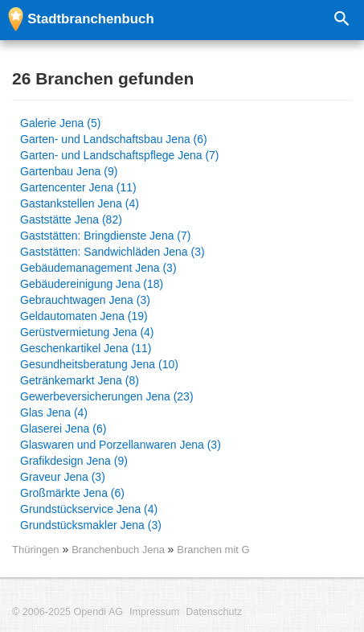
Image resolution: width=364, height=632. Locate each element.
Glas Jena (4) (54, 412)
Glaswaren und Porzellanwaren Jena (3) (121, 445)
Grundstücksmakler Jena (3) (91, 525)
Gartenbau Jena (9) (69, 171)
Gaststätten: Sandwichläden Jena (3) (112, 252)
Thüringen (36, 550)
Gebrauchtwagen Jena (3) (85, 300)
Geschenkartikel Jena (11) (86, 348)
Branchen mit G (213, 550)
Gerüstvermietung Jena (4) (87, 332)
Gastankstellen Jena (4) (80, 203)
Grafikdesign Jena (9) (74, 461)
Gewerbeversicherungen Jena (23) (107, 396)
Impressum (154, 612)
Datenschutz (214, 612)
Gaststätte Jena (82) (71, 220)
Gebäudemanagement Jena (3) (98, 268)
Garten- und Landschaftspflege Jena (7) (120, 155)
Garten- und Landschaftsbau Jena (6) (114, 139)
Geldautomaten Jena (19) (84, 316)
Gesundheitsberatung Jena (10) (99, 364)
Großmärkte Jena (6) (72, 493)
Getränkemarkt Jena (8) (80, 380)
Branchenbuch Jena (119, 550)
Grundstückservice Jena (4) (89, 509)
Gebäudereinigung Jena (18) (92, 284)
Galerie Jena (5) (60, 123)
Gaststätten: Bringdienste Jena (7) (105, 236)
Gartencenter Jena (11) (78, 187)
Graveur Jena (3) (63, 477)
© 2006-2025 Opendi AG (67, 612)
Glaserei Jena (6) (63, 429)
